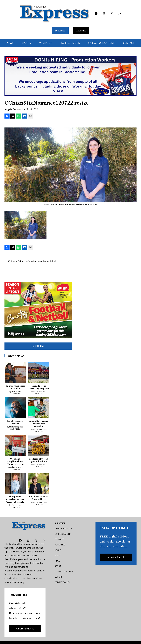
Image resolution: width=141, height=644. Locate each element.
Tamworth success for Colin (15, 388)
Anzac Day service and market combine (39, 428)
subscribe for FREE (116, 563)
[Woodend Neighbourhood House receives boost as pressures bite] (15, 450)
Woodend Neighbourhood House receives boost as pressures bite (15, 466)
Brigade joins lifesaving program (39, 390)
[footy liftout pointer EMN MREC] (38, 310)
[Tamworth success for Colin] (15, 374)
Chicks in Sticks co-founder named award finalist (35, 261)
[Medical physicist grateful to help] (39, 450)
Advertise (82, 31)
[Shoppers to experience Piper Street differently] (15, 489)
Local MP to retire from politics (39, 503)
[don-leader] (70, 76)
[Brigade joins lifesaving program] (39, 374)
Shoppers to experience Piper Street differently (15, 505)
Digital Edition (38, 347)
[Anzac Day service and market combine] (39, 412)
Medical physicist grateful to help (39, 465)
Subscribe (60, 31)
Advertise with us (25, 634)
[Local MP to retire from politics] (39, 489)
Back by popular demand (15, 427)
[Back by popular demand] (15, 412)
